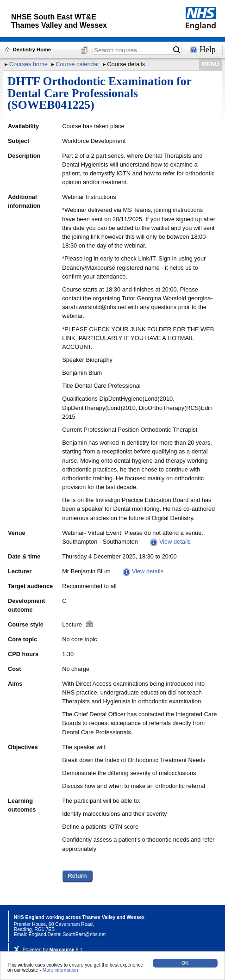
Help (208, 50)
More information (60, 970)
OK (185, 963)
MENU (211, 64)
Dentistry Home (32, 50)
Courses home (28, 64)
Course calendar (77, 64)
